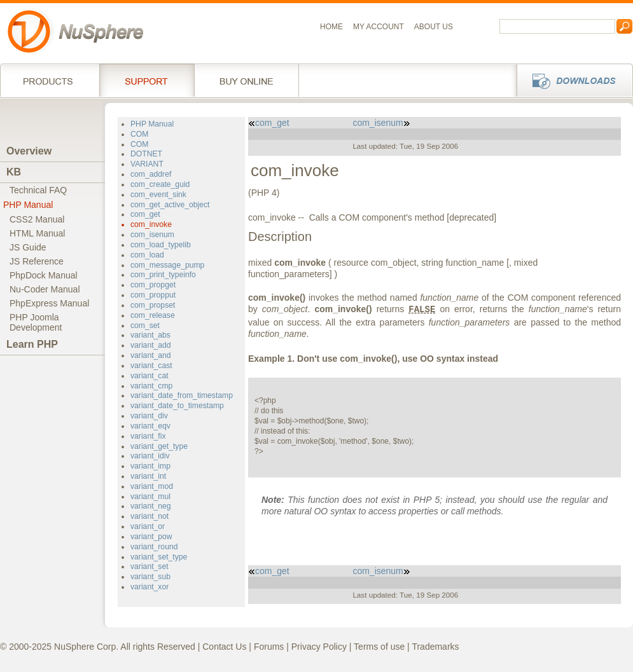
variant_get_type (159, 446)
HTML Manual (37, 233)
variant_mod (152, 486)
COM (139, 134)
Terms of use (379, 647)
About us (434, 27)
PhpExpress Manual (49, 303)
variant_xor (150, 587)
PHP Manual (28, 205)
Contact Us (224, 647)
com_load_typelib (161, 245)
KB (14, 172)
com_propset (153, 305)
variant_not (150, 516)
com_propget (153, 285)
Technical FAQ (38, 190)
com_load (147, 255)
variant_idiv (150, 456)
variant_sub (150, 577)
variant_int (148, 476)
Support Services (147, 80)
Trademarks (435, 647)
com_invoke (151, 224)
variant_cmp (151, 386)
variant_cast (151, 366)
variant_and (151, 355)
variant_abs (150, 335)
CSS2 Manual (37, 219)
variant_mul (150, 497)
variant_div (149, 416)
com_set (145, 326)
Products (50, 80)
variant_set (150, 566)
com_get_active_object (170, 205)
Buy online (247, 80)
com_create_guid (160, 184)
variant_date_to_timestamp (177, 406)
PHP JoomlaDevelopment (36, 322)
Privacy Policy (319, 647)
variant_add (151, 345)
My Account (379, 27)
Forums (269, 647)
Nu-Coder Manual (45, 289)
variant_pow (151, 537)
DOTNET (146, 154)
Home (331, 27)
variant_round (154, 547)
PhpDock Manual (44, 275)
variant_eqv (150, 426)
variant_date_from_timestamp (182, 395)
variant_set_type (159, 557)
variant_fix (148, 436)
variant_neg (151, 506)
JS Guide (28, 247)
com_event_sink (158, 195)
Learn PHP (32, 344)
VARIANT (147, 164)
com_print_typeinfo (163, 275)
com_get (145, 214)
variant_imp (150, 466)
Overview (29, 151)
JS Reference (37, 261)
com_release (153, 315)
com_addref (151, 174)
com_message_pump (167, 265)
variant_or (148, 526)
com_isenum (152, 235)
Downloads (571, 80)
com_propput (153, 295)
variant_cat (150, 376)
